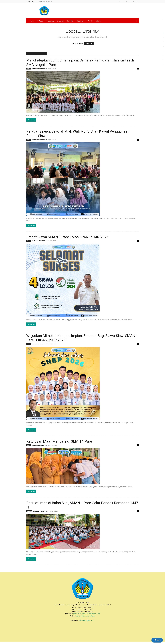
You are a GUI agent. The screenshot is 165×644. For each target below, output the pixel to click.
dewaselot (163, 55)
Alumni (99, 21)
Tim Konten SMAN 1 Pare (39, 68)
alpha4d (163, 24)
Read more (31, 120)
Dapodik (70, 21)
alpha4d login (163, 33)
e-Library (60, 21)
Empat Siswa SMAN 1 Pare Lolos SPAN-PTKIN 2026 (67, 237)
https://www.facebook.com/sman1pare (86, 614)
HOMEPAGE (89, 44)
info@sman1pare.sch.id (86, 620)
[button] (136, 21)
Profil (90, 21)
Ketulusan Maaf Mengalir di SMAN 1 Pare (59, 441)
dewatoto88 (163, 51)
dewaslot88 (163, 46)
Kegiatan (29, 511)
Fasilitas (81, 21)
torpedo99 (163, 60)
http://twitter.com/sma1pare (85, 616)
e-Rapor (40, 21)
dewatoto (163, 64)
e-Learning (50, 21)
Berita (29, 69)
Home (32, 21)
